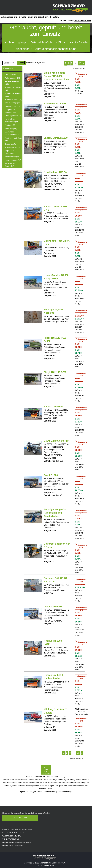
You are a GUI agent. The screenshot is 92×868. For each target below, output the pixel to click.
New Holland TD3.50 (55, 172)
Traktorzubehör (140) (13, 78)
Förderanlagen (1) (11, 129)
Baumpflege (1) (11, 144)
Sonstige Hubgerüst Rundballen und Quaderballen (55, 513)
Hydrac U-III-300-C (54, 406)
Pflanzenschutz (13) (12, 106)
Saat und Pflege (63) (12, 103)
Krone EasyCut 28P (55, 103)
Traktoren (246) (11, 75)
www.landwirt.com (82, 21)
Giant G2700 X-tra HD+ (57, 441)
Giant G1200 (51, 475)
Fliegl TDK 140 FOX (55, 372)
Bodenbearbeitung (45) (13, 100)
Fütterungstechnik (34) (13, 116)
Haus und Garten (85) (13, 160)
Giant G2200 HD (53, 606)
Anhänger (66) (10, 125)
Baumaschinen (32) (12, 157)
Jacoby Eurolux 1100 (56, 138)
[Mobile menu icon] (4, 9)
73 (80, 63)
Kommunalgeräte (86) (13, 147)
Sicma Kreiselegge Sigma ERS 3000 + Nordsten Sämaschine (56, 76)
